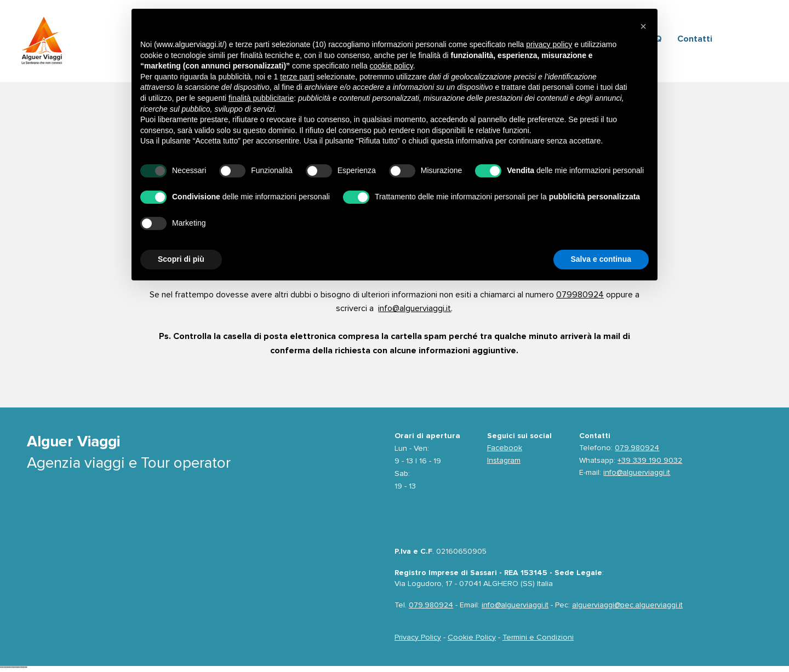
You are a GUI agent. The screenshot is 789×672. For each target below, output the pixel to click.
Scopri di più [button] (181, 259)
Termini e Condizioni (538, 637)
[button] (643, 26)
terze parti (297, 77)
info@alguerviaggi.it (414, 308)
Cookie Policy (472, 637)
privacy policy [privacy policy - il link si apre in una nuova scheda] (549, 44)
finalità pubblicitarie (261, 98)
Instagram (504, 460)
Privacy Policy (418, 637)
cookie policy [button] (391, 66)
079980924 (580, 295)
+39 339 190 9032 (650, 460)
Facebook (505, 448)
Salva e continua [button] (601, 259)
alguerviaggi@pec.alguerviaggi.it (627, 605)
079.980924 (637, 448)
